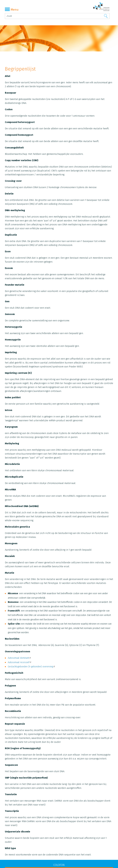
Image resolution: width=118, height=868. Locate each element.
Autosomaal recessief (20, 662)
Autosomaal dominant (20, 658)
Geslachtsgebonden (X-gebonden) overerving (32, 667)
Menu (12, 10)
